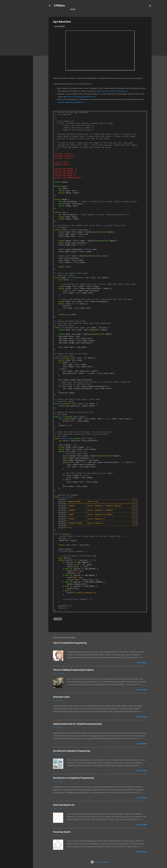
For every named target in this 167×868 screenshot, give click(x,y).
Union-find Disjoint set (64, 805)
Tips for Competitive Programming (70, 643)
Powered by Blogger (100, 862)
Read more (142, 663)
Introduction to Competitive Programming (73, 778)
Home (73, 9)
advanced (58, 619)
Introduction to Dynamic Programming (72, 751)
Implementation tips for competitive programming (77, 724)
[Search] (150, 6)
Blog (82, 9)
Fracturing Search (62, 832)
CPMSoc (59, 6)
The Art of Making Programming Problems (73, 670)
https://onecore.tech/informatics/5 (114, 91)
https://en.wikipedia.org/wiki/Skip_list (81, 97)
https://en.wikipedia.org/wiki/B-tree (71, 102)
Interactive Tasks (61, 697)
